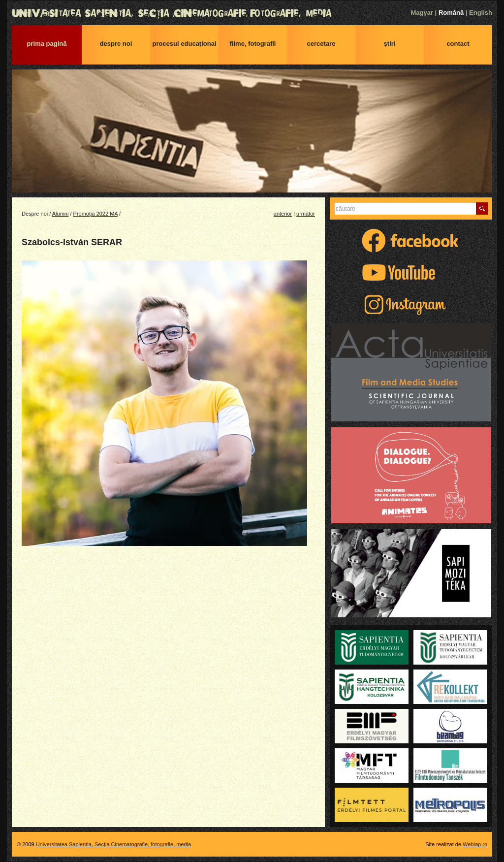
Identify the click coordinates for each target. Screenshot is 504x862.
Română (451, 13)
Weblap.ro (475, 844)
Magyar (422, 13)
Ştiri (390, 44)
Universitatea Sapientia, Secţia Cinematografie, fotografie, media (252, 13)
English (481, 13)
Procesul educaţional (184, 44)
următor (306, 214)
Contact (458, 44)
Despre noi (116, 44)
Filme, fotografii (253, 44)
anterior (283, 214)
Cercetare (321, 44)
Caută (482, 208)
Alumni (61, 214)
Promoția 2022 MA (96, 214)
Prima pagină (47, 44)
